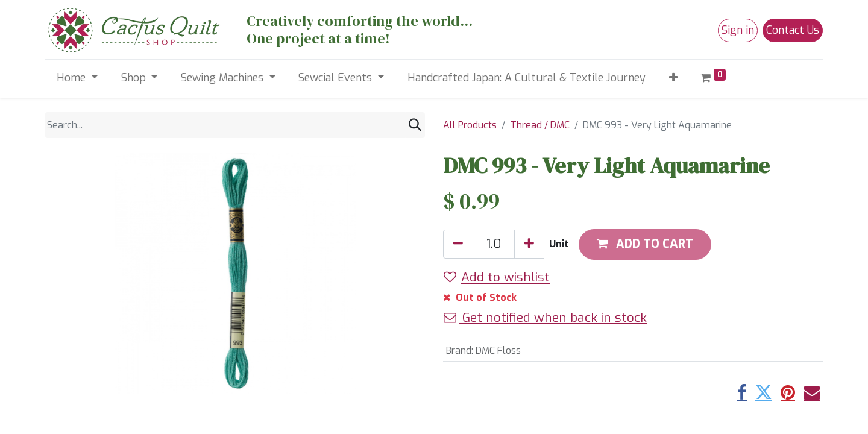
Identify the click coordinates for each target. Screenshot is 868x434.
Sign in (738, 30)
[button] (673, 78)
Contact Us (793, 30)
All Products (470, 125)
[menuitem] (526, 78)
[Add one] (529, 244)
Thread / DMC (540, 125)
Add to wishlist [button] (497, 277)
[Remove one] (458, 244)
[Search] (415, 125)
